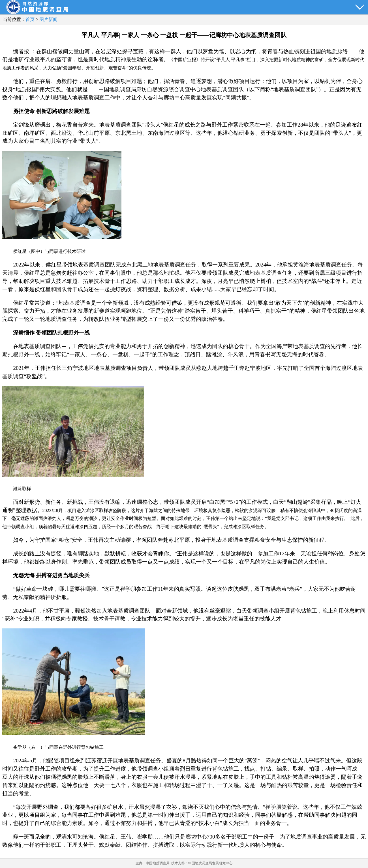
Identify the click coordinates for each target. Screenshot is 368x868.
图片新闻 (48, 19)
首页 (30, 19)
